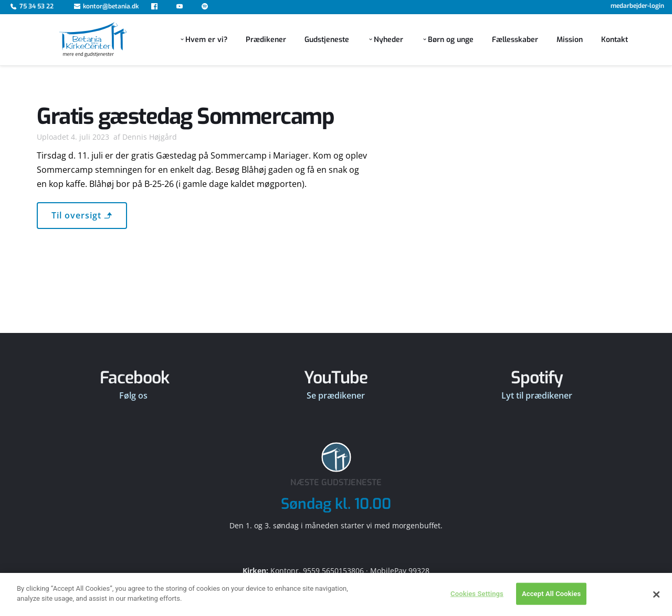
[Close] (656, 604)
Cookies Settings (477, 603)
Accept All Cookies (551, 603)
